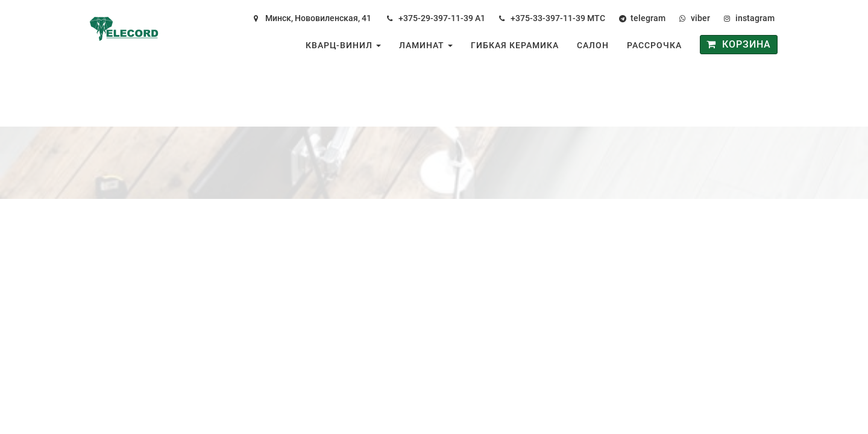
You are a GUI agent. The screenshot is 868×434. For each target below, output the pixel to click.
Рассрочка (654, 45)
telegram (648, 18)
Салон (593, 45)
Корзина (739, 44)
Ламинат (426, 45)
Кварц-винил (343, 45)
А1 (480, 18)
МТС (596, 18)
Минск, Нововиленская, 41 (318, 18)
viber (700, 18)
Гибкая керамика (515, 45)
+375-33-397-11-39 (548, 18)
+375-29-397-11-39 (436, 18)
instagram (755, 18)
